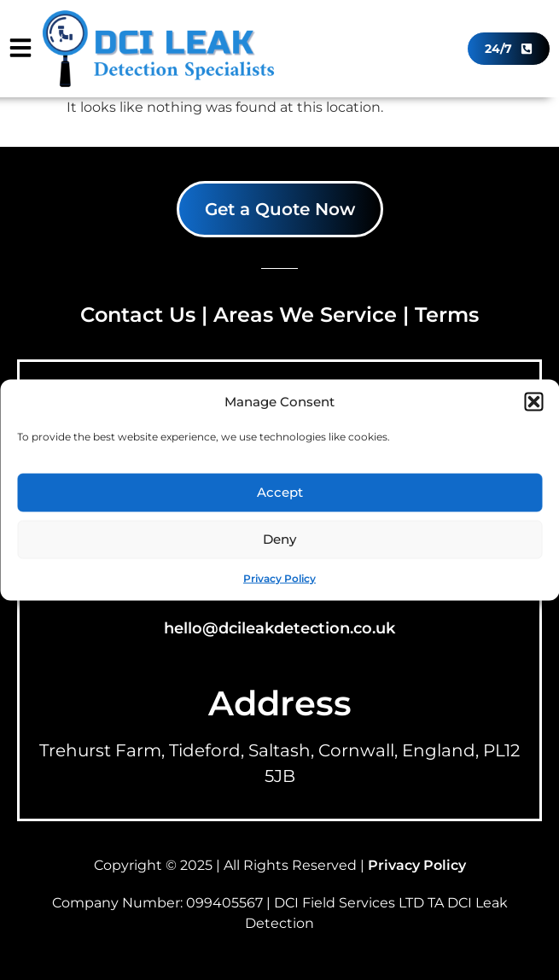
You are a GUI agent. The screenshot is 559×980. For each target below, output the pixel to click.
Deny (279, 539)
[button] (533, 402)
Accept (280, 492)
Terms (447, 315)
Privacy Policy (279, 577)
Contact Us (138, 315)
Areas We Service (305, 315)
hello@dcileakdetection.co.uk (279, 628)
